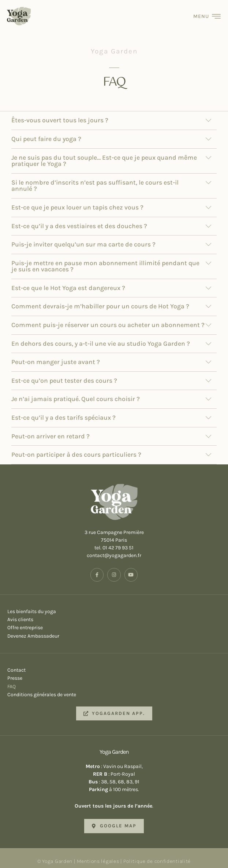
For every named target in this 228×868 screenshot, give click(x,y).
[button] (114, 116)
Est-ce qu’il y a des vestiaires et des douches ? (79, 220)
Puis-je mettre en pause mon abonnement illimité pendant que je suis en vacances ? (105, 261)
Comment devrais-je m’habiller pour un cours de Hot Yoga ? (100, 301)
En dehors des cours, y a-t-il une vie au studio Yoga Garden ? (101, 338)
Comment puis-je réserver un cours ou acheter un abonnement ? (108, 319)
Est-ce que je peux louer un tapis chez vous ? (77, 202)
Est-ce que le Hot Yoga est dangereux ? (68, 282)
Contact (114, 665)
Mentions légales (98, 856)
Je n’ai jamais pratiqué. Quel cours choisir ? (76, 394)
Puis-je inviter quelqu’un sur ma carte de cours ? (83, 239)
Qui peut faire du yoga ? (46, 133)
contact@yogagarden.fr (114, 550)
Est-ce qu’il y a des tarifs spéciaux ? (63, 412)
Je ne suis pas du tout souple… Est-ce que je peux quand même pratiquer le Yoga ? (104, 155)
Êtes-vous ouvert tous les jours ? (60, 115)
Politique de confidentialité (157, 856)
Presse (114, 673)
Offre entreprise (114, 623)
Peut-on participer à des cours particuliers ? (76, 449)
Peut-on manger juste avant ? (56, 357)
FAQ (114, 681)
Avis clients (114, 614)
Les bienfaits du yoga (114, 606)
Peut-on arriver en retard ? (51, 431)
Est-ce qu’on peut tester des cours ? (64, 375)
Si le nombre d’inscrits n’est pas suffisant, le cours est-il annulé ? (95, 180)
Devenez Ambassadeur (114, 631)
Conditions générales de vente (114, 689)
